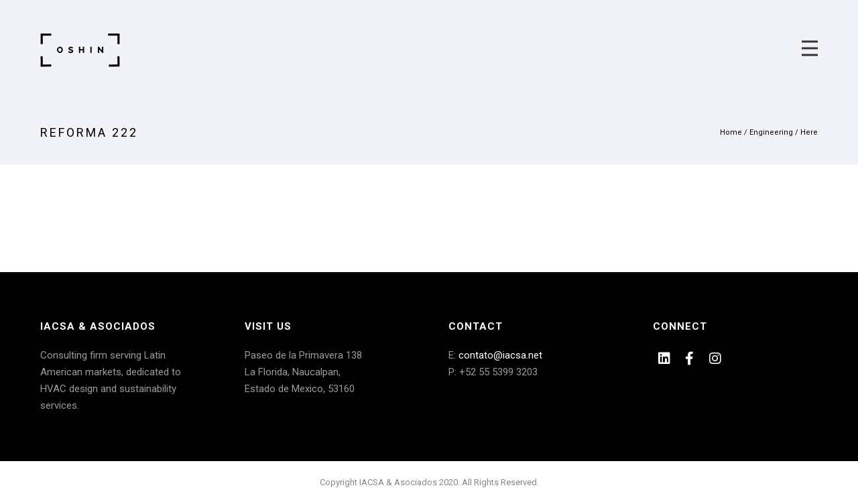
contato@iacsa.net (500, 355)
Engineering (771, 132)
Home (731, 132)
